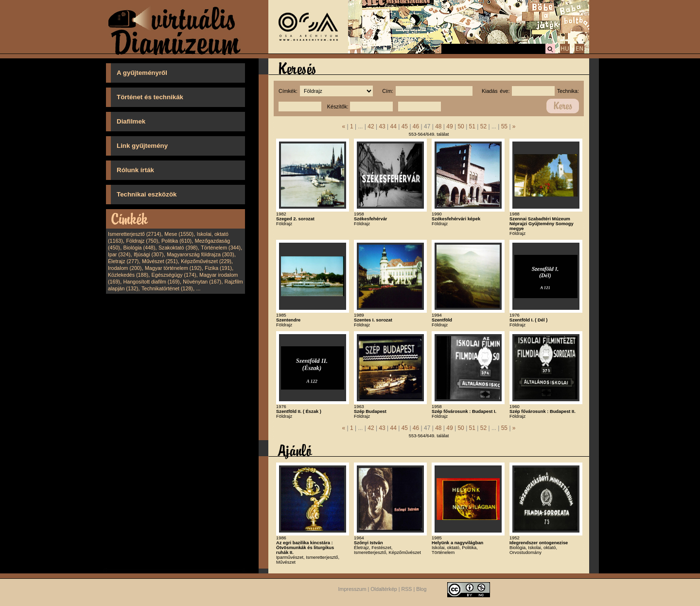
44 (394, 126)
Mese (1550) (179, 234)
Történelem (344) (221, 248)
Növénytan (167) (202, 282)
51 (472, 126)
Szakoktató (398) (178, 248)
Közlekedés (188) (128, 275)
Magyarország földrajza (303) (201, 254)
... (199, 288)
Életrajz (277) (123, 261)
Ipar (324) (119, 254)
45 (405, 126)
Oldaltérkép (384, 589)
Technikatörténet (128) (167, 288)
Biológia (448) (140, 248)
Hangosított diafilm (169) (152, 282)
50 (461, 126)
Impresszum (352, 589)
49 (449, 126)
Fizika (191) (218, 268)
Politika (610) (176, 241)
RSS (407, 589)
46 (416, 126)
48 (438, 126)
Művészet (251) (160, 261)
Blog (421, 589)
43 (382, 126)
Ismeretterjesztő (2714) (135, 234)
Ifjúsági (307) (149, 254)
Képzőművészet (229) (206, 261)
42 (371, 126)
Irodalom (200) (125, 268)
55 (504, 126)
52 (483, 126)
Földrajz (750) (142, 241)
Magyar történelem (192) (173, 268)
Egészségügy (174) (174, 275)
